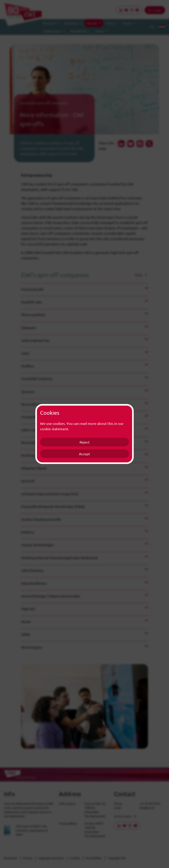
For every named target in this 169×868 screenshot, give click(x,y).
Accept (84, 454)
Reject (85, 442)
